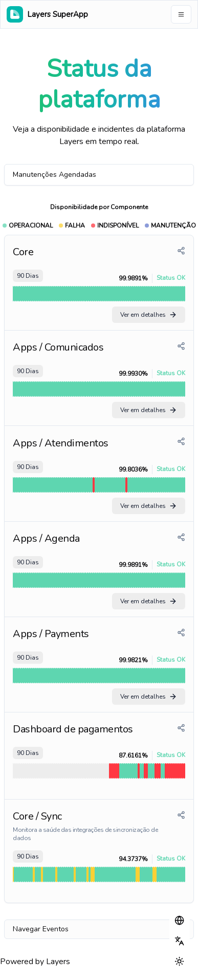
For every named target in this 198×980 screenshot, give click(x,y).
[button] (180, 921)
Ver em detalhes (149, 315)
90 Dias (28, 276)
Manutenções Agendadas (54, 175)
